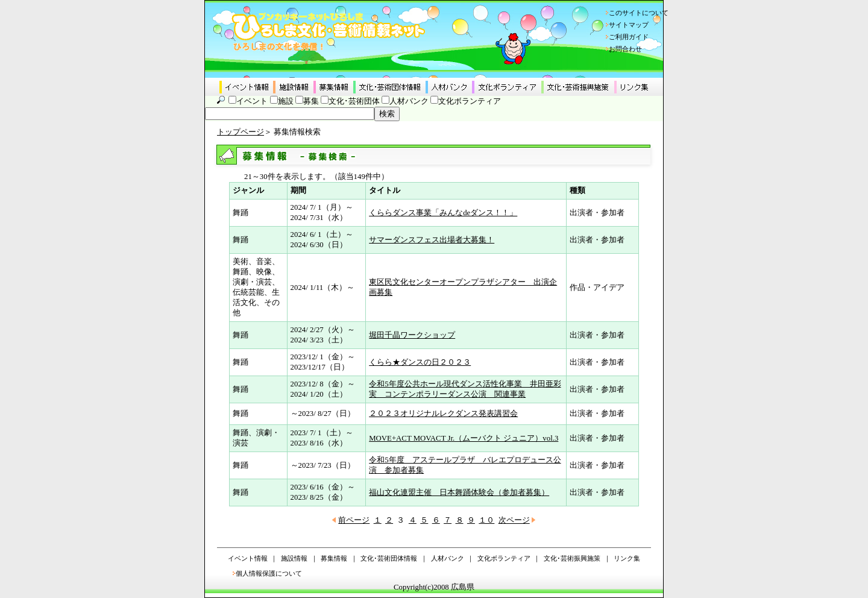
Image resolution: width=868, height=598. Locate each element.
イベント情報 (248, 558)
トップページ (241, 132)
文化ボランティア (470, 101)
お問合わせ (625, 49)
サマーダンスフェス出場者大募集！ (432, 240)
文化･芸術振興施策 (572, 558)
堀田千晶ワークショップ (412, 335)
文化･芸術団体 (354, 101)
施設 (286, 101)
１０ (486, 520)
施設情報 (294, 558)
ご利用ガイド (629, 37)
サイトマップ (629, 25)
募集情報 (334, 558)
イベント (252, 101)
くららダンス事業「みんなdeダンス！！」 (443, 213)
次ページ (514, 520)
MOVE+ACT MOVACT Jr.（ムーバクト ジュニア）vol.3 (464, 438)
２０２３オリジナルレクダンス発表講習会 (443, 414)
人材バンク (409, 101)
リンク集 (627, 558)
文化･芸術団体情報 (389, 558)
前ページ (354, 520)
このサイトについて (639, 13)
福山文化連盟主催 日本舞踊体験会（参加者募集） (459, 493)
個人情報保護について (269, 573)
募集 (311, 101)
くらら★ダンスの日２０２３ (420, 362)
